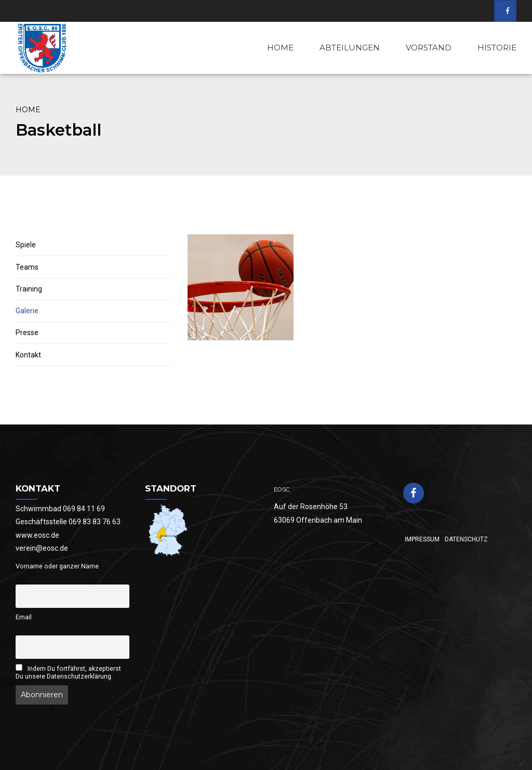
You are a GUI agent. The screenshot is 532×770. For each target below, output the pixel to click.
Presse (27, 333)
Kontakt (28, 355)
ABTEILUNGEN (350, 48)
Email (24, 617)
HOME (280, 48)
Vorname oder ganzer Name (57, 566)
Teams (27, 267)
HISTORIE (497, 48)
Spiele (26, 245)
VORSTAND (429, 48)
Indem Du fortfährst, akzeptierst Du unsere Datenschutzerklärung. (68, 672)
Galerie (27, 311)
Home (28, 110)
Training (29, 289)
